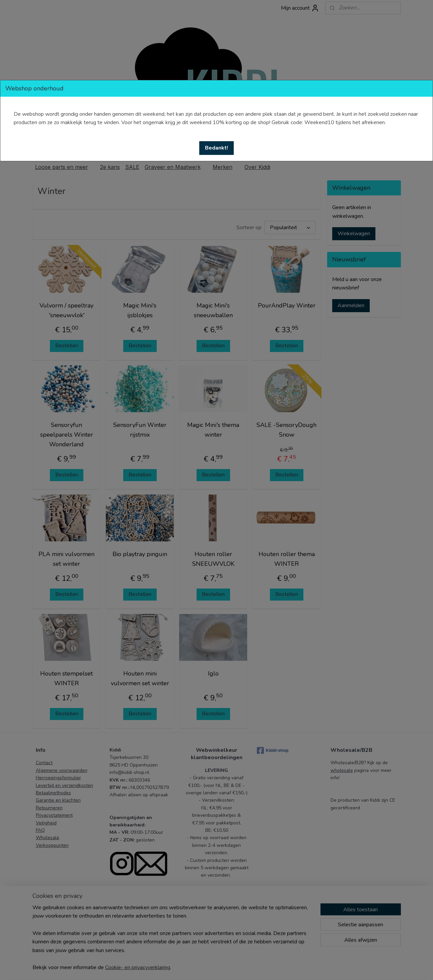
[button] (216, 148)
